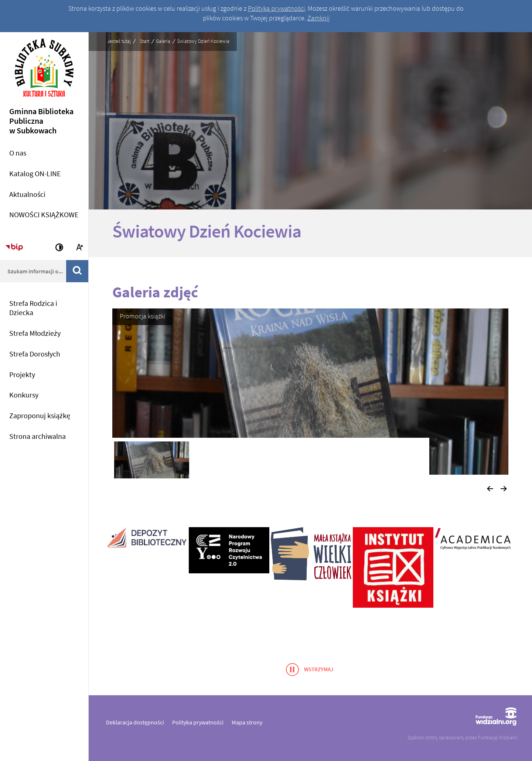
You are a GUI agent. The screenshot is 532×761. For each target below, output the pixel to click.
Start (144, 41)
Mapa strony (247, 722)
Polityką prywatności (276, 8)
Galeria (163, 41)
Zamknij (318, 18)
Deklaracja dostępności (135, 722)
